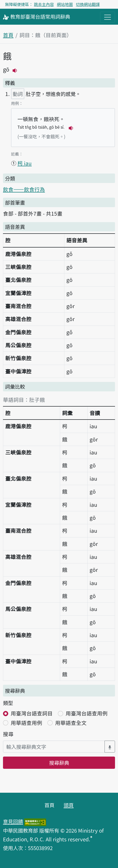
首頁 (8, 35)
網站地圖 (65, 4)
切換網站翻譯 (88, 4)
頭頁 (69, 805)
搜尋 (8, 734)
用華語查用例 (26, 723)
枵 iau (25, 163)
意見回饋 (13, 821)
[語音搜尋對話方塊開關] (110, 747)
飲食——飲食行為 (24, 189)
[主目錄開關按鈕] (108, 17)
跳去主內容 (44, 4)
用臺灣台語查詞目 (32, 713)
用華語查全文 (71, 723)
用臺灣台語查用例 (87, 713)
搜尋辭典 (59, 763)
